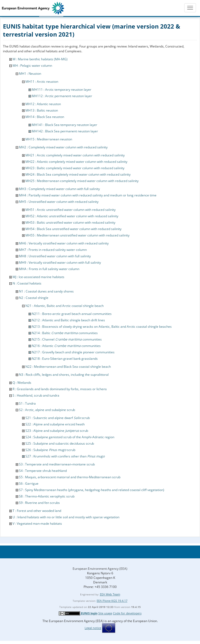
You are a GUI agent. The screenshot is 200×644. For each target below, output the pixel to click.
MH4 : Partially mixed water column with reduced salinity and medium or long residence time (88, 195)
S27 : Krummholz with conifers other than (65, 456)
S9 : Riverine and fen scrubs (39, 503)
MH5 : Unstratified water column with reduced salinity (59, 202)
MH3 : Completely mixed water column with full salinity (59, 189)
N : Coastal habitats (27, 283)
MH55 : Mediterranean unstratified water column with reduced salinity (77, 235)
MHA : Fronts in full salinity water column (49, 269)
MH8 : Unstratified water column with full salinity (55, 256)
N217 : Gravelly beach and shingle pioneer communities (73, 352)
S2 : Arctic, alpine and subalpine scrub (47, 410)
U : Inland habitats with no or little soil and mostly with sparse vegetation (66, 517)
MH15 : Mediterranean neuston (49, 139)
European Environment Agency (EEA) (100, 569)
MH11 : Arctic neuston (42, 82)
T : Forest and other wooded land (37, 511)
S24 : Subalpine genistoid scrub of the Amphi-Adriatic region (70, 437)
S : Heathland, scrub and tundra (36, 395)
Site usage (105, 613)
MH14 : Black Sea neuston (45, 117)
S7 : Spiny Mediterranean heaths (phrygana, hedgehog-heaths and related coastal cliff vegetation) (92, 490)
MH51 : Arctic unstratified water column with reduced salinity (70, 210)
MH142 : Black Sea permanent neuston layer (65, 131)
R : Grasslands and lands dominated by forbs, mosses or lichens (60, 389)
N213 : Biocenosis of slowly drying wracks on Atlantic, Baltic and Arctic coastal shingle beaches (102, 327)
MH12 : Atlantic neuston (43, 104)
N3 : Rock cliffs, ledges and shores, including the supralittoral (64, 375)
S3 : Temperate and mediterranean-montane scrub (57, 464)
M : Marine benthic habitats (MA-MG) (40, 59)
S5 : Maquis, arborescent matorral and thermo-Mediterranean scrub (70, 477)
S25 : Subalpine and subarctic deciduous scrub (60, 443)
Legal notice (93, 628)
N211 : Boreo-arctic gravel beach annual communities (72, 314)
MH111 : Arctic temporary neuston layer (62, 90)
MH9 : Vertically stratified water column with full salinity (60, 262)
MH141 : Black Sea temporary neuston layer (64, 125)
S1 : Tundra (27, 403)
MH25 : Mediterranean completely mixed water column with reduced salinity (82, 181)
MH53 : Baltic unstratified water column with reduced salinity (70, 222)
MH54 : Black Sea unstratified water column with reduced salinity (73, 229)
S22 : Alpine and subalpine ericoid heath (55, 424)
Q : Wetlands (22, 383)
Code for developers (127, 613)
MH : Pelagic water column (32, 66)
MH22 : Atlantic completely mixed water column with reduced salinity (76, 162)
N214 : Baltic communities (65, 333)
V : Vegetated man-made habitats (37, 524)
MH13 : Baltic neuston (42, 110)
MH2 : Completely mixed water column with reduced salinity (63, 147)
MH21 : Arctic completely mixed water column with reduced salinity (75, 155)
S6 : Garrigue (29, 483)
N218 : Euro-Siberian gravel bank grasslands (65, 359)
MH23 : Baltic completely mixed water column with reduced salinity (75, 168)
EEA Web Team (110, 594)
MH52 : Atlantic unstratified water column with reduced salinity (72, 216)
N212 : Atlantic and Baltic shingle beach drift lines (68, 320)
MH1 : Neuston (30, 74)
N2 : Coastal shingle (34, 298)
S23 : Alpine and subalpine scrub (57, 431)
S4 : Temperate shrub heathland (43, 471)
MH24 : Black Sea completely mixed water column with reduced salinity (78, 174)
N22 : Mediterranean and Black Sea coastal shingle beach (68, 367)
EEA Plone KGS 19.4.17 (112, 601)
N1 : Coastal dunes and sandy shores (46, 291)
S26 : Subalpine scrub (50, 450)
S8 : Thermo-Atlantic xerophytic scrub (47, 496)
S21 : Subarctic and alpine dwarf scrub (58, 418)
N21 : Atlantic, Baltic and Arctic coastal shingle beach (64, 306)
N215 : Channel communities (67, 339)
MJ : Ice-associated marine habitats (38, 277)
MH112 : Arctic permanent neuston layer (62, 96)
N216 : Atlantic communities (66, 346)
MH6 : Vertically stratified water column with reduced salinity (64, 243)
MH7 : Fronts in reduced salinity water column (53, 250)
